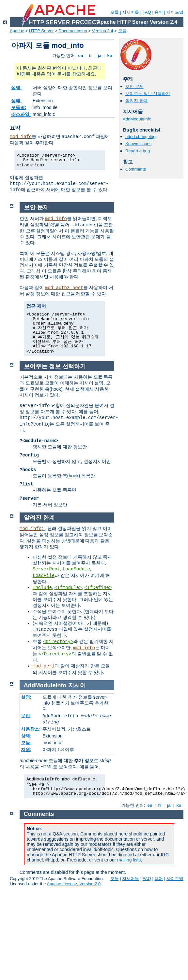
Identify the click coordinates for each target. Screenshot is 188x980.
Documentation (73, 31)
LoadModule (76, 569)
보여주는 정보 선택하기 (148, 94)
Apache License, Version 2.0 (74, 884)
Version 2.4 (103, 31)
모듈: (26, 743)
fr (91, 56)
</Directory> (55, 654)
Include (42, 588)
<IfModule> (68, 588)
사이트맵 (175, 12)
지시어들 (131, 12)
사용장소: (31, 729)
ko (110, 56)
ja (100, 56)
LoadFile (44, 576)
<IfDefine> (98, 588)
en (81, 56)
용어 (159, 12)
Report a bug (138, 151)
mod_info (21, 137)
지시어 (77, 685)
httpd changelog (141, 137)
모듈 (115, 12)
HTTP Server (41, 31)
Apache (17, 31)
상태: (16, 101)
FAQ (147, 12)
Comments (136, 169)
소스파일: (21, 114)
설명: (16, 88)
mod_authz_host (64, 288)
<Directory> (58, 642)
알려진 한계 (137, 101)
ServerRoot (46, 569)
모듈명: (19, 107)
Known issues (138, 144)
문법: (26, 716)
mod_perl (44, 666)
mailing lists (129, 860)
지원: (26, 749)
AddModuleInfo (137, 119)
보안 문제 (134, 86)
